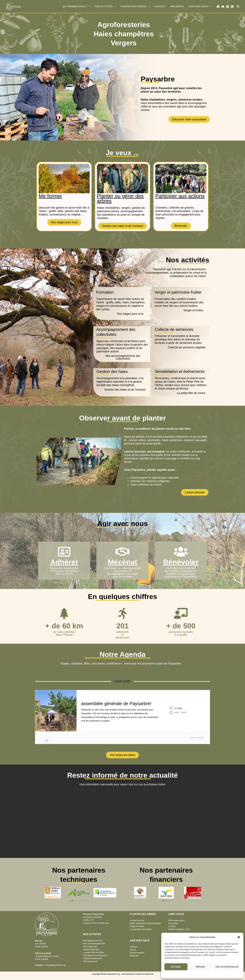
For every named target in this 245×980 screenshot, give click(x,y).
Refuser (201, 967)
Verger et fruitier (137, 926)
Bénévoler (181, 562)
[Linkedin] (232, 7)
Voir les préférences (227, 967)
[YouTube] (223, 7)
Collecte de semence (93, 958)
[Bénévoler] (181, 552)
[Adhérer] (64, 552)
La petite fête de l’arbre (94, 952)
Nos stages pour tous (93, 941)
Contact (172, 926)
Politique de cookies (193, 974)
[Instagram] (227, 7)
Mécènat (122, 562)
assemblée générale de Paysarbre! (116, 704)
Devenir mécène (137, 953)
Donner (133, 950)
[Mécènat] (122, 552)
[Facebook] (218, 7)
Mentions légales (211, 974)
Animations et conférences (95, 955)
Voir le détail (197, 738)
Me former (50, 196)
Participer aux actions (180, 196)
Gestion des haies (91, 949)
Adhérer (64, 562)
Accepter (176, 967)
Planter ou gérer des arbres (120, 198)
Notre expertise (90, 946)
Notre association (176, 920)
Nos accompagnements (94, 943)
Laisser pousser (137, 920)
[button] (239, 937)
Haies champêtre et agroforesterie (145, 923)
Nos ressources (90, 961)
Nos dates (173, 923)
